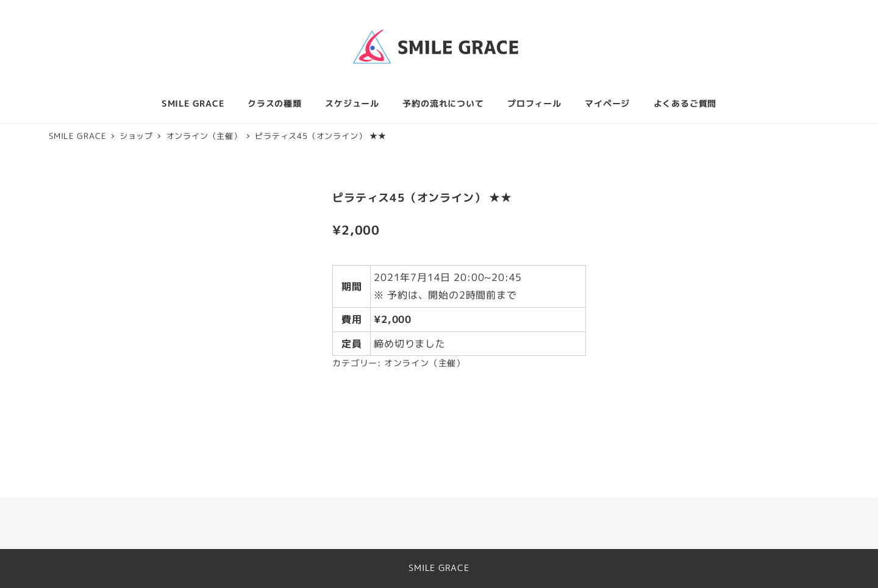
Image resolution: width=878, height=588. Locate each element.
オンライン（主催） (425, 363)
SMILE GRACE (439, 568)
